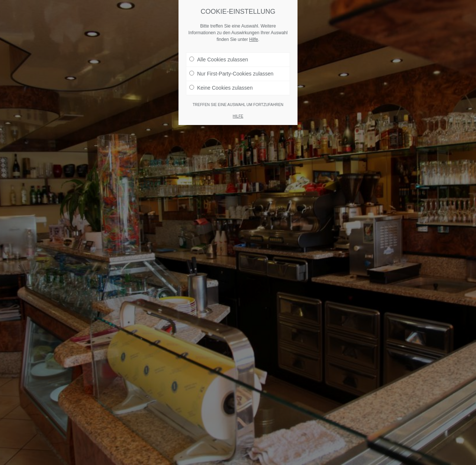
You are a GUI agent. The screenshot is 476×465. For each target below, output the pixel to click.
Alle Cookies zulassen (219, 60)
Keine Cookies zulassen (221, 88)
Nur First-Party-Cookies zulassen (231, 74)
